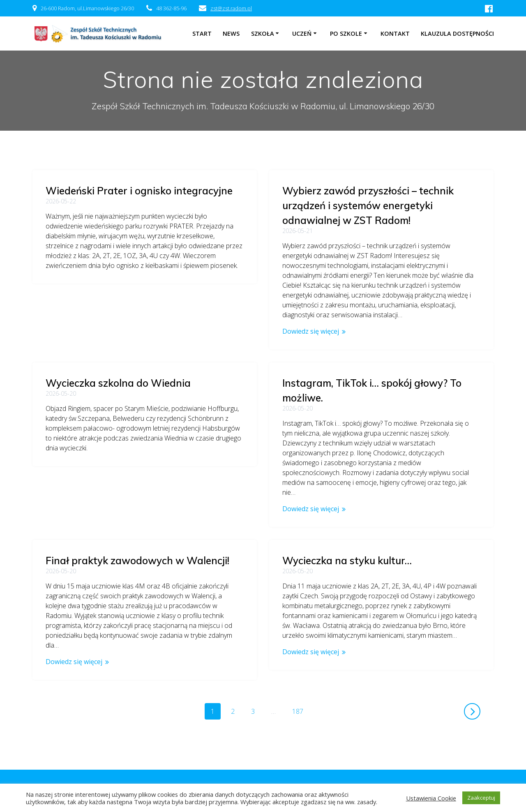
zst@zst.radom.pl (231, 8)
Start (202, 33)
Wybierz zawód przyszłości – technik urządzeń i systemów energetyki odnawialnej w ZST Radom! (368, 205)
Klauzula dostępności (457, 33)
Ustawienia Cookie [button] (431, 798)
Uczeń (302, 33)
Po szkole (346, 33)
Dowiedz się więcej (311, 331)
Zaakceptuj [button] (481, 798)
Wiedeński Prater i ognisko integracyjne (139, 191)
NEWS (231, 33)
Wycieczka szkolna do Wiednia (118, 317)
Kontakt (395, 33)
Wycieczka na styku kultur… (347, 561)
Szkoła (263, 33)
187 (301, 711)
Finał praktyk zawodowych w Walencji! (137, 434)
